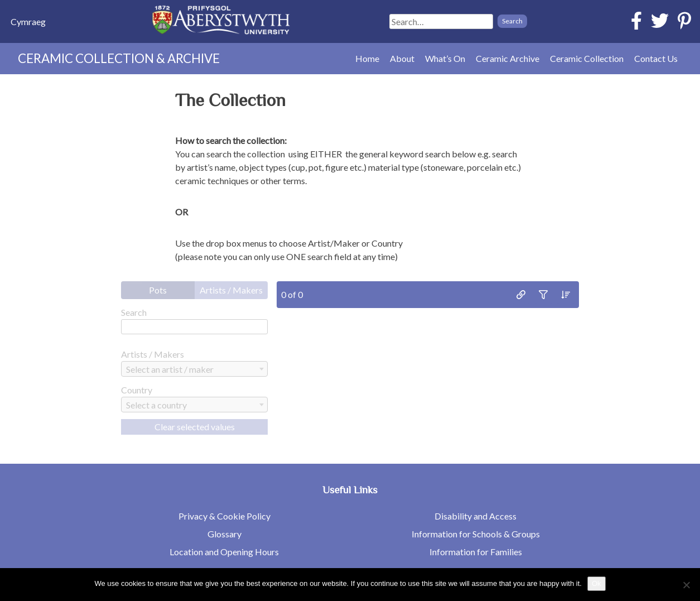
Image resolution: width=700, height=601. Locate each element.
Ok (597, 583)
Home (367, 58)
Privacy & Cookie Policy (225, 516)
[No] (686, 585)
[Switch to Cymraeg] (28, 21)
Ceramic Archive (508, 58)
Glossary (225, 534)
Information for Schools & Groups (476, 534)
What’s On (445, 58)
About (402, 58)
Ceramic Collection (587, 58)
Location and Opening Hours (224, 552)
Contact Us (656, 58)
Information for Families (476, 552)
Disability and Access (475, 516)
